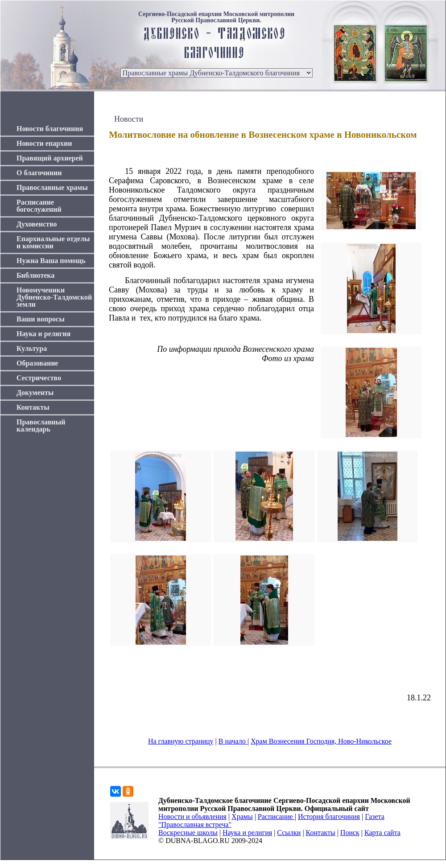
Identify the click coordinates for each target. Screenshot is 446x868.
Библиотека (35, 275)
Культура (32, 348)
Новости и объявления (192, 817)
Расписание (276, 817)
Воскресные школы (188, 833)
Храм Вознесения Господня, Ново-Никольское (321, 741)
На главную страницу (181, 741)
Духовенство (37, 224)
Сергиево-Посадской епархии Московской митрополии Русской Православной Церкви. (216, 17)
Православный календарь (41, 426)
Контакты (33, 407)
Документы (35, 393)
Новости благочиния (50, 129)
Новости (129, 119)
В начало (233, 741)
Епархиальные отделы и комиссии (53, 242)
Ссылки (289, 833)
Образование (37, 363)
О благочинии (39, 173)
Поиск (350, 833)
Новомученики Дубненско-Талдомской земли (54, 297)
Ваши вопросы (41, 319)
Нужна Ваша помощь (51, 261)
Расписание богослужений (39, 206)
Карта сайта (382, 833)
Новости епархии (44, 143)
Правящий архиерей (50, 158)
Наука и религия (43, 334)
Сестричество (39, 378)
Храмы (242, 817)
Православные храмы (52, 187)
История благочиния (329, 817)
